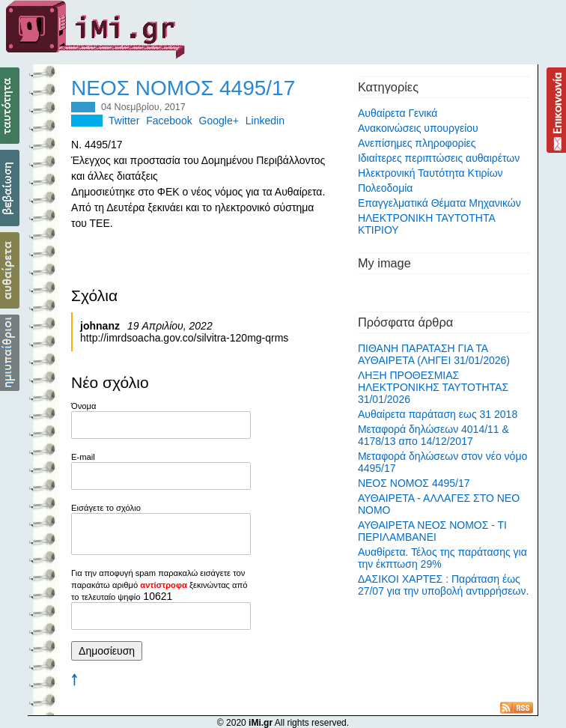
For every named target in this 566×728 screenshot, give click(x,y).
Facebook (169, 121)
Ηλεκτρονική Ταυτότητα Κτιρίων (430, 173)
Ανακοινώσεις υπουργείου (418, 128)
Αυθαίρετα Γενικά (398, 113)
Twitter (124, 121)
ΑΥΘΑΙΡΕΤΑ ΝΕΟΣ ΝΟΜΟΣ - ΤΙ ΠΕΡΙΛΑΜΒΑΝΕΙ (432, 531)
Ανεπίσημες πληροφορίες (417, 143)
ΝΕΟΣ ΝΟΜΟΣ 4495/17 (414, 483)
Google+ (219, 121)
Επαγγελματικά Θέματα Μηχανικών (439, 203)
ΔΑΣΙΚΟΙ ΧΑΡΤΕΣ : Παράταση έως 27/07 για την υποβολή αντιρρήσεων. (444, 585)
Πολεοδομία (386, 188)
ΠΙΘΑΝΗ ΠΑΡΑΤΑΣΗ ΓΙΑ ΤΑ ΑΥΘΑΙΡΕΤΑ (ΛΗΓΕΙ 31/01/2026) (434, 354)
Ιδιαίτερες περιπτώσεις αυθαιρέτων (439, 158)
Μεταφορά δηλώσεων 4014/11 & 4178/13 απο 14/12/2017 (433, 435)
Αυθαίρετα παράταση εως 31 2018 (438, 414)
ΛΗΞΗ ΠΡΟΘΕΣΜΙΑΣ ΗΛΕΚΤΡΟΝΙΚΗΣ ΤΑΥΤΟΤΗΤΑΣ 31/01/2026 (433, 387)
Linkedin (265, 121)
